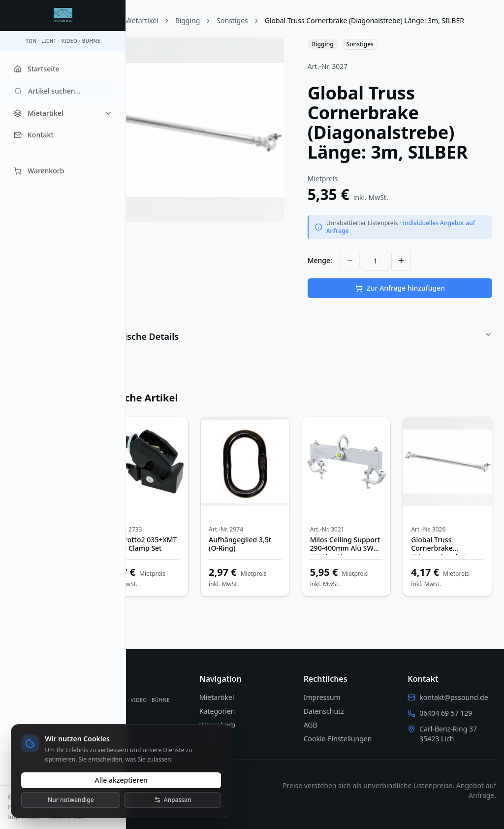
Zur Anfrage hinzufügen (409, 303)
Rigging (226, 20)
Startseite (36, 69)
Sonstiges (271, 20)
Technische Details (315, 351)
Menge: (339, 275)
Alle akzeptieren (122, 779)
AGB (330, 725)
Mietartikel (63, 113)
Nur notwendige (72, 799)
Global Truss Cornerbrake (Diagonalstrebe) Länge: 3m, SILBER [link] (237, 35)
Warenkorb (39, 171)
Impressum (24, 817)
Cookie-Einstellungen (357, 739)
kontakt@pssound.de (457, 697)
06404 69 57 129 (450, 713)
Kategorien (246, 711)
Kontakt (34, 135)
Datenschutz (66, 817)
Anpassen (174, 799)
